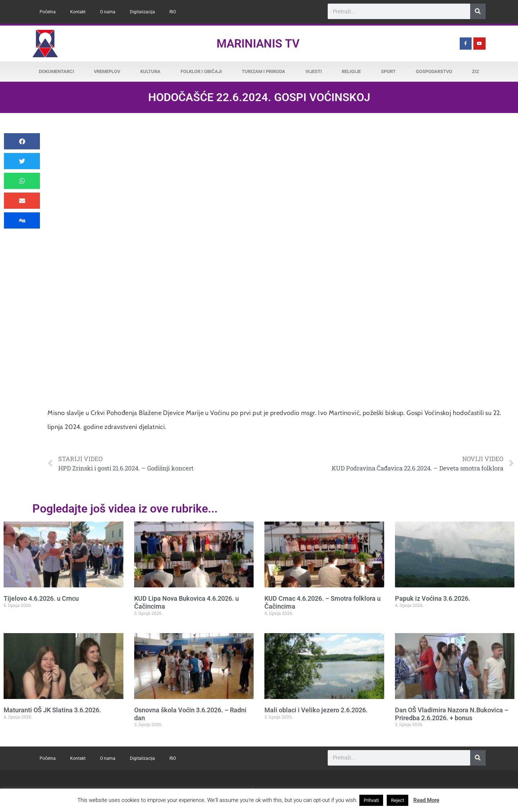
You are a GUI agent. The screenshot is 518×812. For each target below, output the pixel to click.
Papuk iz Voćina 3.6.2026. (433, 598)
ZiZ (476, 71)
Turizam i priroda (263, 71)
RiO (173, 12)
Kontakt (78, 12)
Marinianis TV (258, 44)
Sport (388, 71)
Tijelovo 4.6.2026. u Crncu (41, 598)
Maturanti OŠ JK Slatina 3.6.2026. (52, 710)
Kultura (150, 71)
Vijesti (314, 71)
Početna (48, 12)
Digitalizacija (142, 12)
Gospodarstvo (434, 71)
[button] (22, 141)
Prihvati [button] (371, 800)
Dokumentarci (56, 71)
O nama (108, 12)
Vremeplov (107, 71)
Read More (426, 800)
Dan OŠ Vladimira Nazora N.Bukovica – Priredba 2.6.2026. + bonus (452, 714)
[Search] (478, 11)
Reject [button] (397, 800)
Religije (351, 71)
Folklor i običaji (201, 71)
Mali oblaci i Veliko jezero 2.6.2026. (316, 710)
